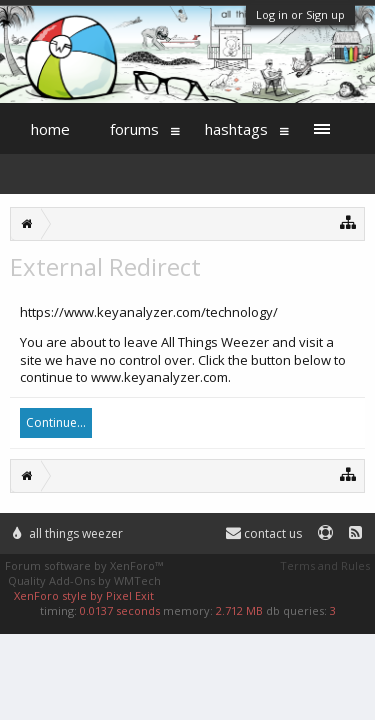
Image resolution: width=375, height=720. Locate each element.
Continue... (56, 422)
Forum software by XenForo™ (84, 565)
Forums (134, 129)
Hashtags (236, 129)
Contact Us (264, 533)
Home (50, 129)
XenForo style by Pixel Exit (84, 595)
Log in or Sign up (300, 14)
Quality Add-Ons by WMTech (84, 580)
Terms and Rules (325, 565)
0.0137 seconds (120, 610)
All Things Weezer (68, 533)
